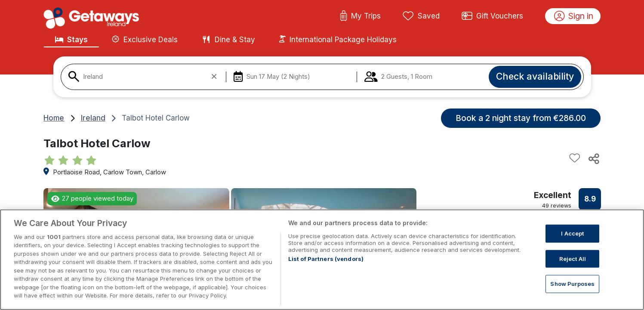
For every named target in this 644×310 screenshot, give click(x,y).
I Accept (572, 245)
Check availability (535, 76)
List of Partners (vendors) (326, 270)
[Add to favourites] (575, 158)
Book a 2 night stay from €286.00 (521, 118)
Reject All (573, 270)
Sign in (574, 16)
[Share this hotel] (593, 158)
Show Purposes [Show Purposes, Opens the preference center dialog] (572, 295)
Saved (421, 16)
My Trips (360, 16)
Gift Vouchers (493, 16)
